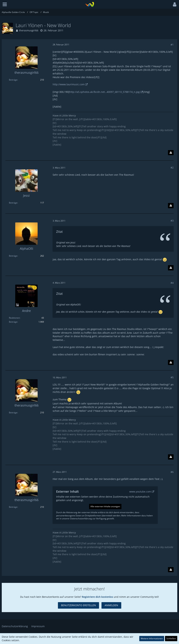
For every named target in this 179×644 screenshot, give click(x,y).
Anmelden (111, 605)
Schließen (171, 638)
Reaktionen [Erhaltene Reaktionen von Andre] (14, 318)
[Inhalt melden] (171, 153)
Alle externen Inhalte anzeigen (105, 506)
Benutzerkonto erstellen (78, 605)
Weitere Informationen (152, 638)
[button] (5, 4)
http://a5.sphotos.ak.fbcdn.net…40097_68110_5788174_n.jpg (104, 92)
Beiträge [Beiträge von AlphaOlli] (13, 256)
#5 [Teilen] (172, 377)
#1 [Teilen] (172, 45)
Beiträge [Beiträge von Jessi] (13, 203)
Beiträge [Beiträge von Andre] (13, 322)
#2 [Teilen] (172, 168)
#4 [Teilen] (172, 283)
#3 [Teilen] (172, 221)
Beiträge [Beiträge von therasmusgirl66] (13, 80)
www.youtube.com (140, 492)
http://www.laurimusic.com (69, 84)
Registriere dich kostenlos (97, 597)
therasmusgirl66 (29, 30)
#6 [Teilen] (172, 472)
